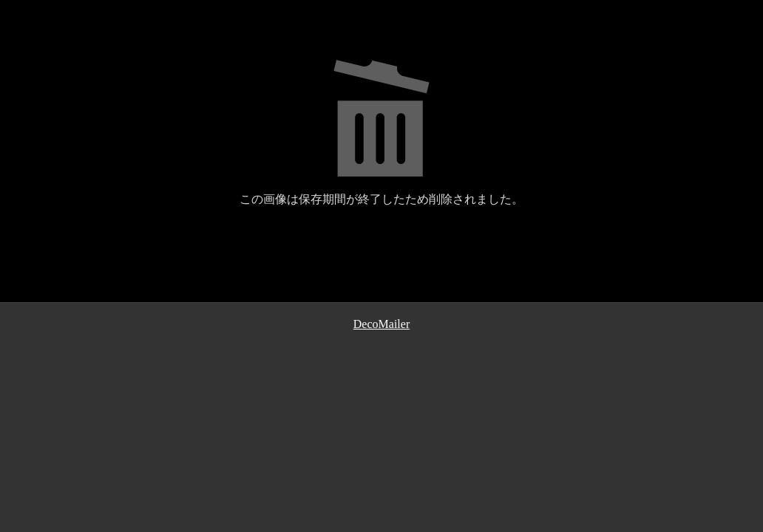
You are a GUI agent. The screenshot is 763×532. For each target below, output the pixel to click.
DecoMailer (381, 324)
